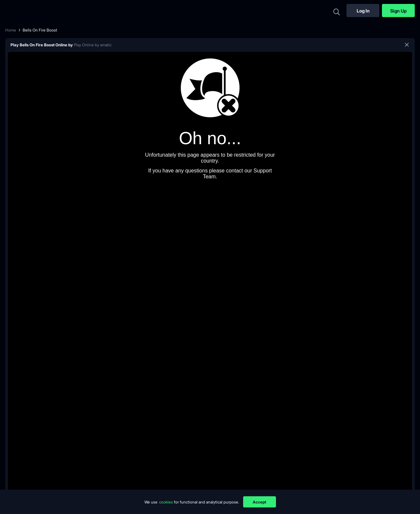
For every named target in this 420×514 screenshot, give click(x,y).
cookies (167, 502)
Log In (363, 11)
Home (11, 30)
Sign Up (398, 11)
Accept (259, 502)
